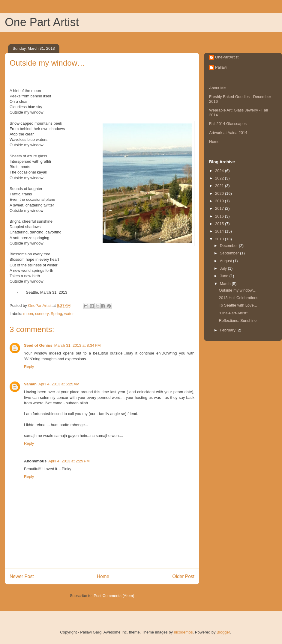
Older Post (183, 576)
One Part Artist (42, 22)
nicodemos (183, 632)
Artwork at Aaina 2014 (228, 133)
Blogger (223, 632)
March (226, 284)
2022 (220, 178)
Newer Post (22, 576)
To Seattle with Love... (238, 305)
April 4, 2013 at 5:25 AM (59, 384)
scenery (42, 314)
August (226, 261)
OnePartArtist (227, 57)
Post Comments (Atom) (114, 596)
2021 (220, 186)
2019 (220, 201)
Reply (29, 367)
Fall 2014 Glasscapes (228, 124)
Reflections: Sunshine (238, 321)
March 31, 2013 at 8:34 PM (78, 345)
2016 (220, 216)
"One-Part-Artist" (233, 313)
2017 (220, 208)
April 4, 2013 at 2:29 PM (69, 461)
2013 (220, 239)
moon (28, 314)
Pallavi (221, 67)
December (229, 246)
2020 (220, 193)
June (225, 276)
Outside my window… (238, 290)
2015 (220, 224)
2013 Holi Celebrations (238, 298)
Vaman (30, 384)
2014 (220, 231)
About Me (217, 88)
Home (103, 576)
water (69, 314)
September (230, 253)
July (224, 268)
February (228, 330)
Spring (56, 314)
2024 (220, 171)
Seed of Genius (38, 345)
